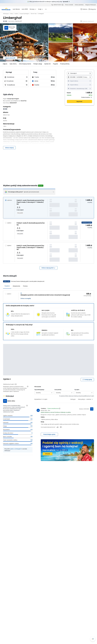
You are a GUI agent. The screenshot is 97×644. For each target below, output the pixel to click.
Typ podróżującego (39, 390)
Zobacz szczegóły (26, 298)
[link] (6, 9)
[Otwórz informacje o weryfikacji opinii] (28, 386)
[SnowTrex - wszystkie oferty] (24, 101)
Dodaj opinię (87, 380)
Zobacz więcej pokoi (48, 268)
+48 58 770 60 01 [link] (57, 5)
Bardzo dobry (12, 27)
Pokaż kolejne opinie (49, 434)
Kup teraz (79, 101)
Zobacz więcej (9, 148)
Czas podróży (58, 390)
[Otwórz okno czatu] (93, 639)
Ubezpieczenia (16, 286)
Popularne (7, 286)
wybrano (10, 200)
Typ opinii (77, 390)
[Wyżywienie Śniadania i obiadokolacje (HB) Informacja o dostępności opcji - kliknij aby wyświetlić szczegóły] (79, 89)
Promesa (25, 286)
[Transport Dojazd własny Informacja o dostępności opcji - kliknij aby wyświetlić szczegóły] (79, 81)
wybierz (9, 223)
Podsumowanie (87, 97)
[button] (79, 73)
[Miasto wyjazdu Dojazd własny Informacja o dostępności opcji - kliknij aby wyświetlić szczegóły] (79, 85)
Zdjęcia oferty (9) (10, 58)
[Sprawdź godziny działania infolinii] (63, 5)
